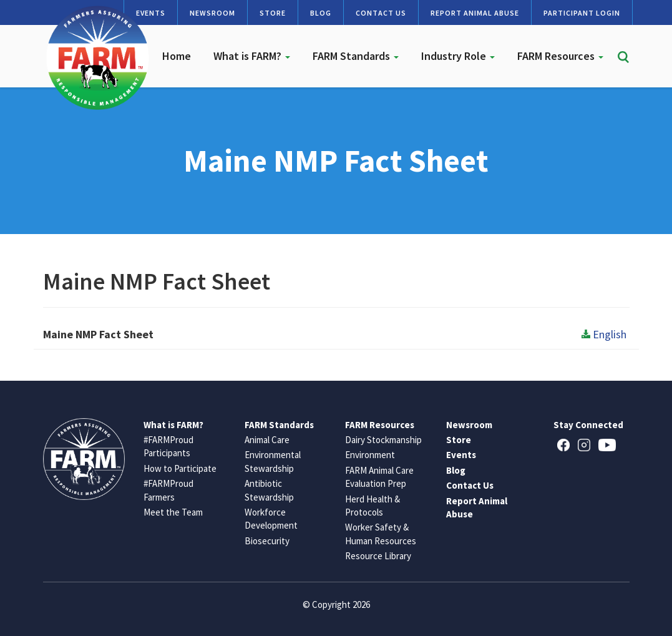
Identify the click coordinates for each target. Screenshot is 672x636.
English (604, 334)
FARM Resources (560, 56)
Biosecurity (267, 541)
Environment (370, 455)
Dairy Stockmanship (383, 440)
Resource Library (378, 556)
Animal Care (267, 440)
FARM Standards (356, 56)
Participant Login (582, 13)
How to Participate (180, 468)
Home (177, 56)
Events (461, 455)
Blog (321, 13)
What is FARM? (252, 56)
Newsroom (212, 13)
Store (273, 13)
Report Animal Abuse (475, 13)
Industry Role (458, 56)
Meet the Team (173, 512)
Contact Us (381, 13)
